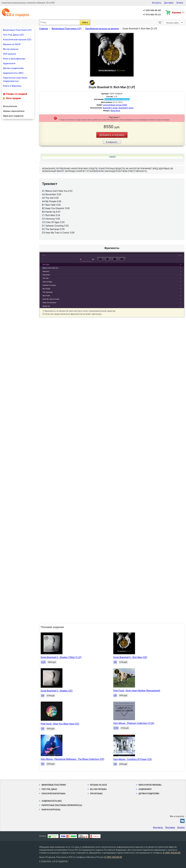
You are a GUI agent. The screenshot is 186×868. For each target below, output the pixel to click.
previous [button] (100, 259)
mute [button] (81, 259)
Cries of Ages (47, 282)
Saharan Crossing (49, 285)
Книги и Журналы (12, 86)
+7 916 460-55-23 (152, 15)
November (46, 275)
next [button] (122, 259)
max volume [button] (93, 259)
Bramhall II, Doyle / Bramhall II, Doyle (118, 108)
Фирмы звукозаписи (14, 111)
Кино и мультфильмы (14, 59)
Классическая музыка (53, 794)
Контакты (157, 3)
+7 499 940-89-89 (152, 10)
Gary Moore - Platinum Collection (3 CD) (134, 723)
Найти (85, 22)
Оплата (180, 3)
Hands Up (46, 306)
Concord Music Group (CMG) (115, 105)
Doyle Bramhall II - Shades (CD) (57, 691)
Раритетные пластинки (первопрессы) (15, 79)
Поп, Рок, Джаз (49, 789)
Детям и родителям (13, 68)
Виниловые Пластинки (54, 785)
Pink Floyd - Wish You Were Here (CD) (60, 724)
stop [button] (115, 259)
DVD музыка (9, 54)
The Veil (45, 278)
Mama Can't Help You (50, 268)
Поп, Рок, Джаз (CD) (13, 35)
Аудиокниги (9, 63)
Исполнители (10, 106)
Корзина (178, 13)
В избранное (112, 142)
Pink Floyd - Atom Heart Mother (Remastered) (137, 691)
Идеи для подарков (13, 116)
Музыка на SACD (12, 44)
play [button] (112, 233)
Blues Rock (115, 111)
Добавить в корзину (112, 135)
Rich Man (46, 264)
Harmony (46, 271)
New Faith (46, 296)
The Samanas (48, 292)
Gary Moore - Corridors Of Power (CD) (133, 759)
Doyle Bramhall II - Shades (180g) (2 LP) (61, 657)
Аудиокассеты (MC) (13, 73)
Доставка (169, 3)
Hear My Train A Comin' (51, 299)
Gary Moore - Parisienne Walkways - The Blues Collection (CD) (72, 759)
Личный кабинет (173, 23)
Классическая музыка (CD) (17, 40)
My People (46, 289)
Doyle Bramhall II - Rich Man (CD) (130, 657)
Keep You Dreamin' (49, 303)
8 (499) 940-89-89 (172, 853)
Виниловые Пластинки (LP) (17, 30)
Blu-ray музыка (11, 49)
